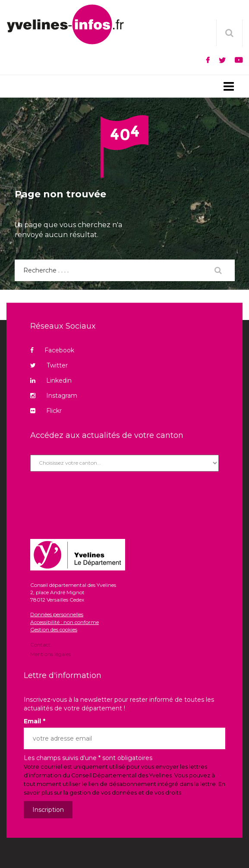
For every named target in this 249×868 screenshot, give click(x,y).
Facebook (52, 350)
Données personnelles (57, 614)
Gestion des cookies (54, 629)
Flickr (46, 411)
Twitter (49, 365)
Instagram (54, 396)
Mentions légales (50, 654)
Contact (40, 645)
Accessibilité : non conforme (65, 622)
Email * (35, 721)
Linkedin (51, 380)
